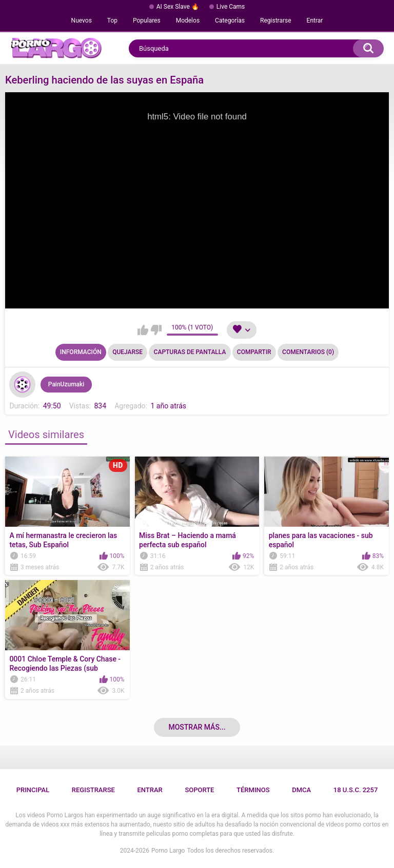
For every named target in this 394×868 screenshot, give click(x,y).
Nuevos (82, 20)
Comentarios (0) (308, 352)
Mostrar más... (197, 727)
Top (112, 20)
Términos (253, 790)
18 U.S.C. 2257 (356, 790)
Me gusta (143, 330)
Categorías (230, 20)
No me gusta (156, 330)
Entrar (315, 20)
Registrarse (276, 20)
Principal (33, 790)
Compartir (254, 352)
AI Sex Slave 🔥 (178, 7)
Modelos (188, 20)
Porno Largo (168, 851)
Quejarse (127, 352)
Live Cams (231, 7)
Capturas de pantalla (190, 352)
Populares (147, 20)
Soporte (199, 790)
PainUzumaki (66, 384)
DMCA (301, 790)
